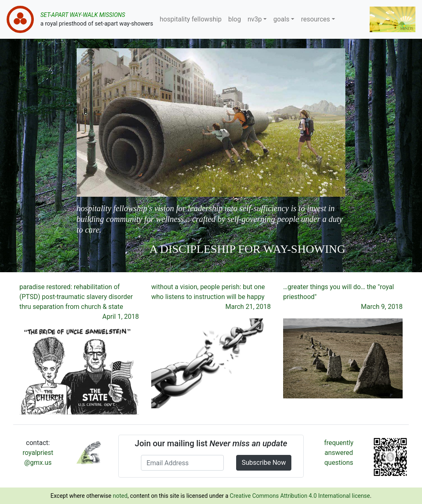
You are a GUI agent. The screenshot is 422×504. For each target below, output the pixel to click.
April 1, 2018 (121, 317)
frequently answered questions (339, 453)
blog (235, 19)
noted (120, 496)
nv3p (255, 19)
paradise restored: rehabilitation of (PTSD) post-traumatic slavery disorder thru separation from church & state (76, 297)
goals (281, 19)
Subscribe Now (264, 463)
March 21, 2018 (248, 307)
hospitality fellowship (190, 19)
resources (315, 19)
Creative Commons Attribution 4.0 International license (300, 496)
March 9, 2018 (382, 307)
